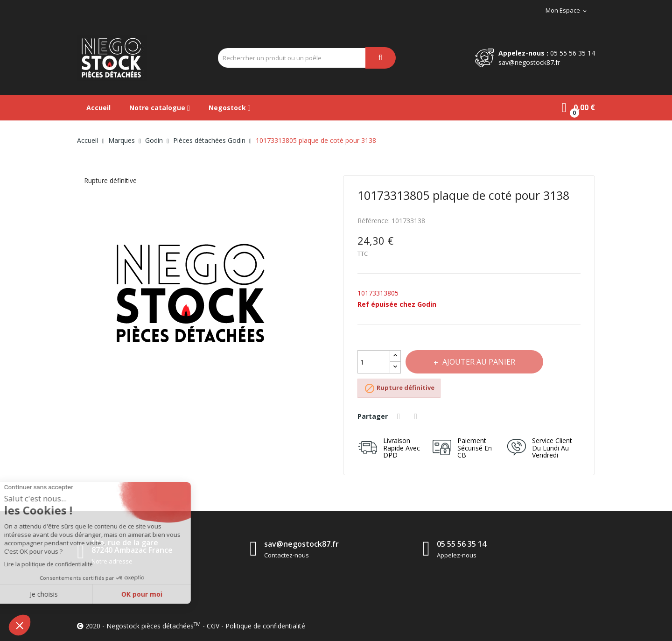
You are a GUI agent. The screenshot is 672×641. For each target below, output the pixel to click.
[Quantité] (374, 362)
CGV (213, 626)
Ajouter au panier (478, 362)
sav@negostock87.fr (529, 62)
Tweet (417, 416)
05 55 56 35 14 (573, 53)
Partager (400, 416)
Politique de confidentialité (265, 626)
